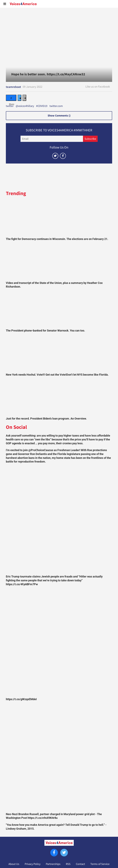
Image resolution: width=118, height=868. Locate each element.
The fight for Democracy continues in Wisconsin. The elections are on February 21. (57, 239)
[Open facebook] (63, 156)
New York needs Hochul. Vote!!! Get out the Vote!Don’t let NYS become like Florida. (57, 375)
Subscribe (90, 139)
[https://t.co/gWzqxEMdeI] (59, 643)
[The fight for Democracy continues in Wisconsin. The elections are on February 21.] (59, 218)
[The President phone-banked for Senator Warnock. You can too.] (59, 310)
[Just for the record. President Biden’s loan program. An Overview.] (59, 397)
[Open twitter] (55, 156)
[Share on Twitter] (19, 98)
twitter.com (56, 106)
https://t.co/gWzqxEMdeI (21, 699)
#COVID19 (42, 106)
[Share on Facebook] (11, 98)
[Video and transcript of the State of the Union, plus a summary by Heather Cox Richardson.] (59, 262)
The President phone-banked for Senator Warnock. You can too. (45, 331)
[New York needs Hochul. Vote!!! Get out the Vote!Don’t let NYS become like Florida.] (59, 353)
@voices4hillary (25, 106)
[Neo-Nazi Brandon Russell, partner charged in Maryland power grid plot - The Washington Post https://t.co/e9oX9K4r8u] (59, 757)
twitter (10, 106)
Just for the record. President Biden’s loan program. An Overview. (46, 419)
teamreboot (13, 87)
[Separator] (24, 98)
